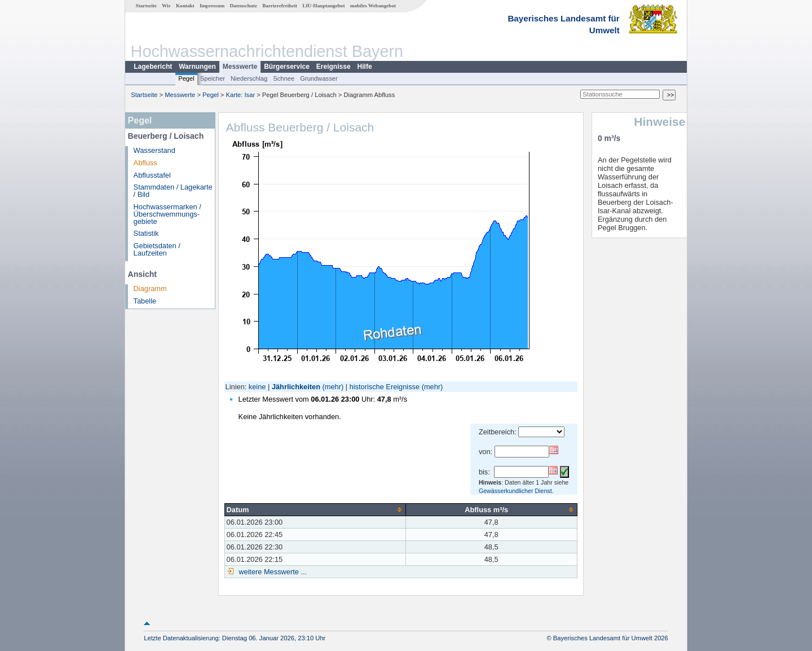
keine (257, 387)
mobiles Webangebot (373, 6)
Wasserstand (155, 150)
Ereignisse (334, 67)
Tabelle (145, 301)
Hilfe (365, 67)
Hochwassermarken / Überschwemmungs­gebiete (167, 214)
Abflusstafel (152, 175)
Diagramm (150, 289)
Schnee (284, 78)
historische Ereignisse (385, 387)
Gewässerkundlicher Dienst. (516, 491)
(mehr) (333, 387)
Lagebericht (153, 67)
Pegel (186, 78)
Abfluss (145, 163)
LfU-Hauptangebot (323, 6)
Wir (166, 6)
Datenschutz (243, 6)
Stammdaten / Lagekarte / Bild (173, 191)
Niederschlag (249, 78)
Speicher (213, 78)
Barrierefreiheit (280, 6)
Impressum (212, 6)
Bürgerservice (287, 67)
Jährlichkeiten (296, 387)
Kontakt (185, 6)
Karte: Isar (241, 95)
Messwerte (240, 67)
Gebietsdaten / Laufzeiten (157, 249)
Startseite (146, 6)
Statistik (146, 233)
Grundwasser (319, 78)
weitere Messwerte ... (272, 572)
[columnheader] (315, 509)
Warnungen (197, 67)
